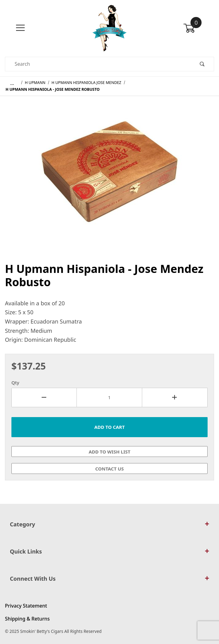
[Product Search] (98, 64)
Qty (15, 383)
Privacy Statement (26, 606)
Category (109, 524)
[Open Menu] (20, 28)
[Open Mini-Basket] (199, 28)
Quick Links (109, 551)
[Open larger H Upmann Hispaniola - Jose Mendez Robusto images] (109, 176)
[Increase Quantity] (175, 398)
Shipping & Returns (27, 619)
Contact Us (110, 469)
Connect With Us (109, 579)
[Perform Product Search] (202, 64)
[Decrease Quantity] (44, 398)
